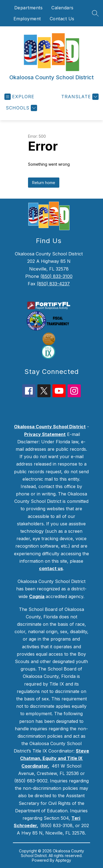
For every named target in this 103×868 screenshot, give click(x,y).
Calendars (62, 8)
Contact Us (62, 19)
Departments (29, 8)
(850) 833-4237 (53, 284)
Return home (44, 183)
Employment (27, 19)
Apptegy (63, 860)
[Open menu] (19, 97)
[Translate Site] (79, 97)
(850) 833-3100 (56, 276)
